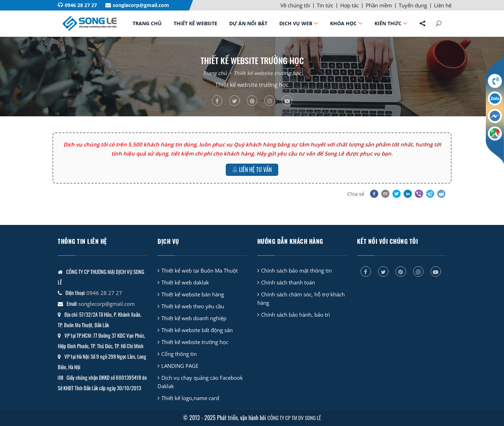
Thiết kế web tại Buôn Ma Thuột (199, 270)
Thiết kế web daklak (185, 282)
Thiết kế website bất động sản (197, 330)
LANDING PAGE (180, 366)
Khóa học (343, 23)
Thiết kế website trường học (267, 73)
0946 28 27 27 (81, 5)
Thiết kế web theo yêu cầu (193, 306)
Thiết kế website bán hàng (193, 294)
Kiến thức (388, 23)
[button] (373, 194)
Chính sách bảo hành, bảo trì (296, 315)
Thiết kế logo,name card (190, 398)
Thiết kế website (195, 23)
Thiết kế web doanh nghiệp (194, 318)
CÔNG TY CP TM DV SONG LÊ (294, 418)
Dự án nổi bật (248, 23)
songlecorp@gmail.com (141, 5)
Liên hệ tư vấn (252, 170)
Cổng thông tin (179, 354)
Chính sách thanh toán (288, 282)
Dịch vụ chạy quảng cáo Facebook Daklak (200, 382)
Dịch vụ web (296, 23)
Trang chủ (147, 23)
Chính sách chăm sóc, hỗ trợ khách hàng (301, 298)
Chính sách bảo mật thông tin (296, 270)
